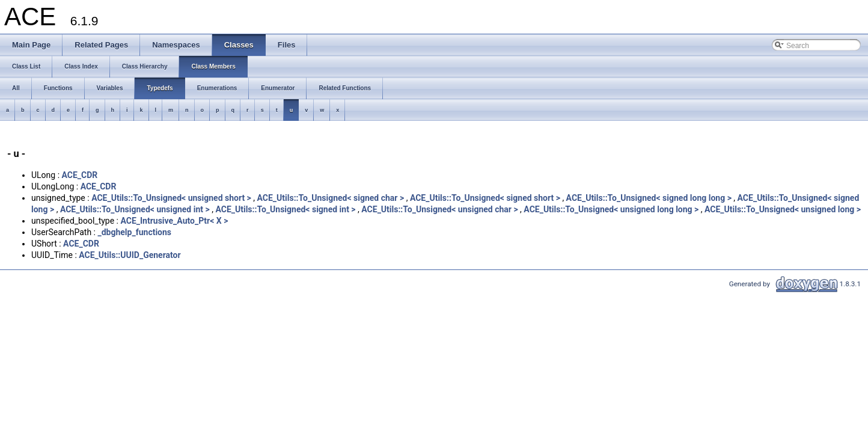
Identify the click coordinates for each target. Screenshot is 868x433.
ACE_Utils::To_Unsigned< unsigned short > (171, 198)
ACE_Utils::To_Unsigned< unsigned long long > (611, 209)
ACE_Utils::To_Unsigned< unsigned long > (783, 209)
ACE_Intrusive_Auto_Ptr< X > (174, 221)
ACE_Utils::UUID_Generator (130, 255)
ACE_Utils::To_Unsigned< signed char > (331, 198)
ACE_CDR (80, 175)
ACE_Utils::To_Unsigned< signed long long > (649, 198)
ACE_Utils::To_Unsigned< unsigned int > (135, 209)
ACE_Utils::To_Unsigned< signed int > (285, 209)
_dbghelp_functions (134, 232)
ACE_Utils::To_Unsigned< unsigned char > (439, 209)
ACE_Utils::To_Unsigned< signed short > (485, 198)
